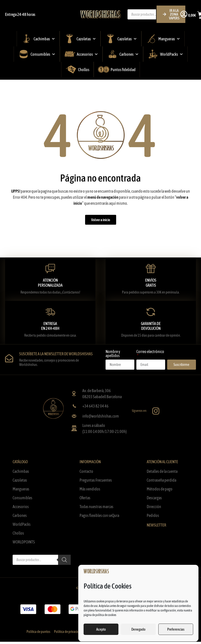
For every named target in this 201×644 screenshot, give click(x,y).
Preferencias (176, 629)
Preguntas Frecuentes (96, 480)
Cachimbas (21, 471)
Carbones (20, 515)
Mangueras (21, 489)
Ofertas (85, 498)
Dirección (154, 507)
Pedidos (153, 515)
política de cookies (106, 615)
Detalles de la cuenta (162, 471)
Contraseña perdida (161, 480)
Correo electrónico (150, 352)
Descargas (154, 498)
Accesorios (21, 507)
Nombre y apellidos (113, 354)
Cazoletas (20, 480)
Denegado (138, 629)
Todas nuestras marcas (96, 507)
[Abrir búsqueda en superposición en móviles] (157, 14)
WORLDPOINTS (24, 542)
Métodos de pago (160, 489)
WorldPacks (22, 524)
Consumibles (22, 498)
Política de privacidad (68, 632)
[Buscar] (64, 560)
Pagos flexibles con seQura (99, 515)
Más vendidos (90, 489)
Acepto (101, 629)
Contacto (86, 471)
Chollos (18, 533)
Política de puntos (38, 632)
